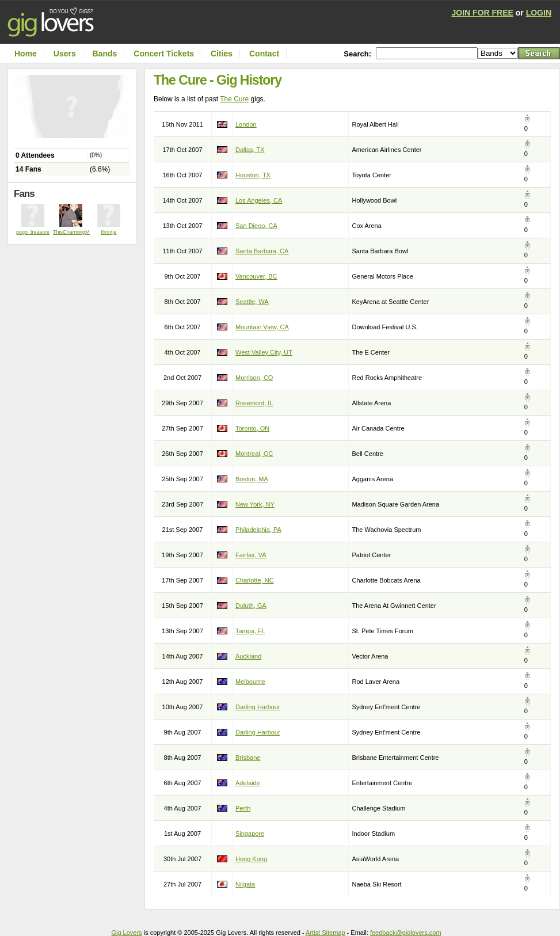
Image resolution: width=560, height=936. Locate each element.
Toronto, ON (252, 428)
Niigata (245, 884)
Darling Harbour (258, 707)
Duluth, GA (251, 606)
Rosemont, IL (254, 403)
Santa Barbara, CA (262, 251)
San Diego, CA (256, 226)
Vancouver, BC (256, 276)
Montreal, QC (254, 454)
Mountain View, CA (262, 327)
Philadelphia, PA (258, 530)
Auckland (248, 656)
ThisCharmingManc (75, 232)
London (246, 124)
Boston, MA (252, 479)
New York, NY (255, 504)
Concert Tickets (164, 54)
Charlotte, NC (255, 580)
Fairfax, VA (251, 555)
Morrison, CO (254, 378)
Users (65, 54)
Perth (243, 808)
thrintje (108, 232)
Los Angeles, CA (259, 200)
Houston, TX (253, 175)
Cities (222, 54)
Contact (264, 54)
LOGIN (539, 13)
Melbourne (250, 682)
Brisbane (248, 758)
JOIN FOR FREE (483, 13)
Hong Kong (251, 859)
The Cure (234, 99)
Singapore (250, 834)
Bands (105, 54)
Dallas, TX (250, 150)
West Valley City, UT (264, 352)
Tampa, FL (250, 631)
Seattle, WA (252, 302)
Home (26, 54)
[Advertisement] (75, 268)
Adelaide (248, 783)
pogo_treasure (33, 232)
